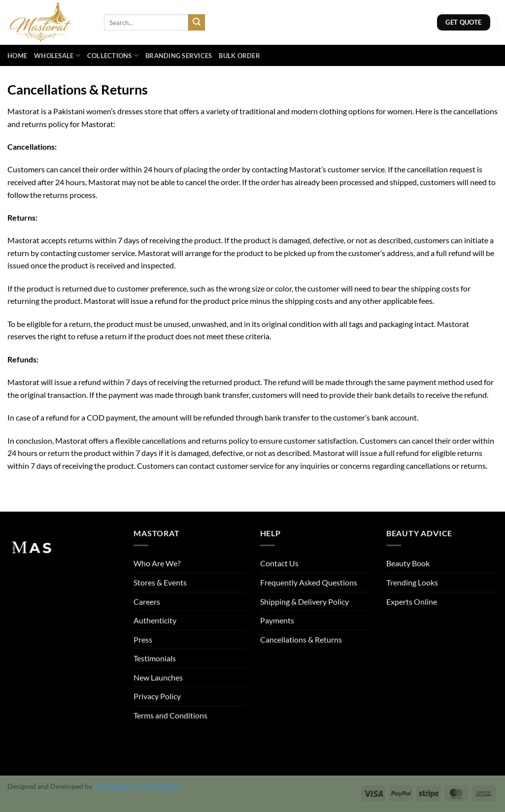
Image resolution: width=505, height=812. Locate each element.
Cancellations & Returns (301, 639)
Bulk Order (239, 56)
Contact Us (279, 563)
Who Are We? (157, 563)
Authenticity (155, 620)
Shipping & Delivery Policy (304, 601)
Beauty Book (408, 563)
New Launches (158, 677)
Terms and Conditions (170, 715)
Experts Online (412, 601)
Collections (113, 55)
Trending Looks (412, 582)
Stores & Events (160, 582)
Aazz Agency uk (117, 786)
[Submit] (197, 23)
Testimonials (155, 658)
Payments (277, 620)
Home (17, 56)
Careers (147, 601)
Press (143, 639)
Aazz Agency (161, 786)
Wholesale (57, 55)
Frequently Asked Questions (309, 582)
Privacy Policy (157, 696)
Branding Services (179, 56)
